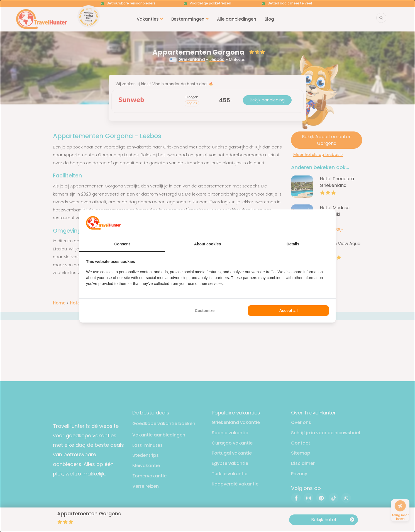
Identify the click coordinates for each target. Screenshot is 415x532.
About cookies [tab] (207, 244)
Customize (205, 311)
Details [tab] (293, 244)
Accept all (289, 311)
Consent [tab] (122, 244)
